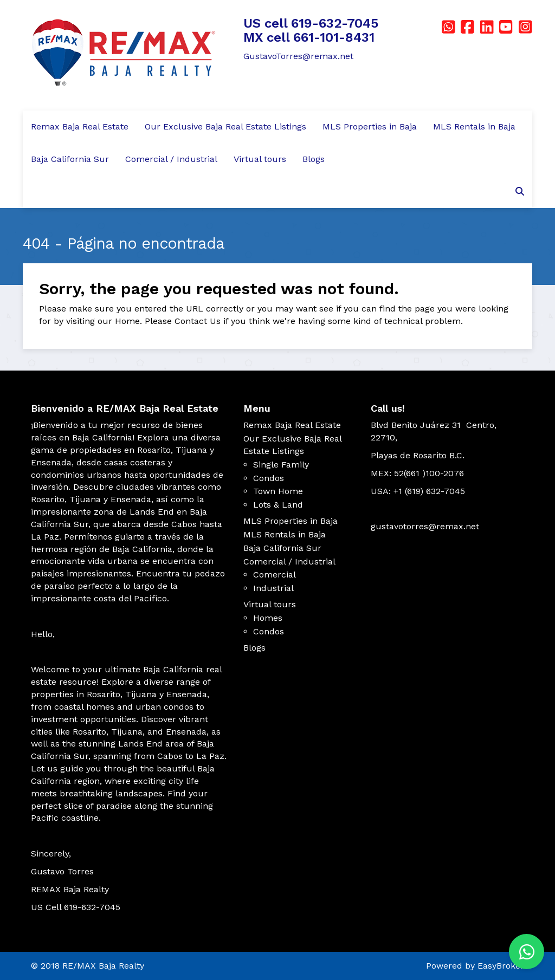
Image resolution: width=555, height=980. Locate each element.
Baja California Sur (70, 159)
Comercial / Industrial (171, 159)
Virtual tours (260, 159)
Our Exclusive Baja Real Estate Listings (225, 126)
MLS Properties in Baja (370, 126)
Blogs (314, 159)
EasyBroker (501, 966)
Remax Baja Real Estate (80, 126)
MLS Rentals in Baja (474, 126)
